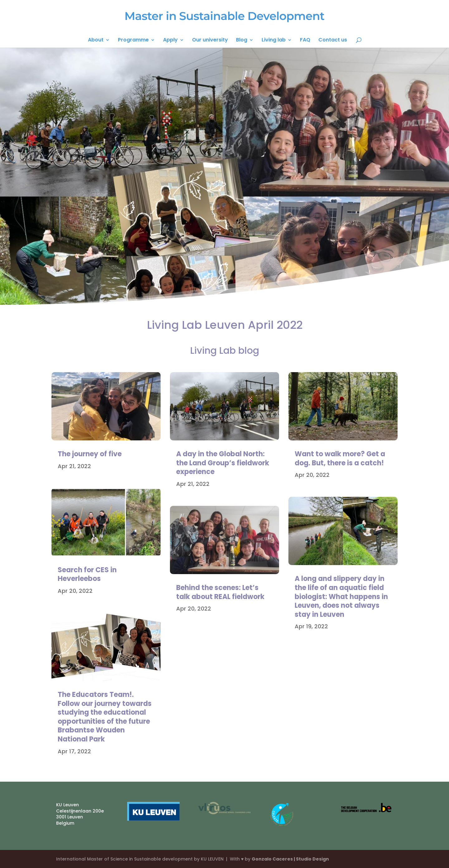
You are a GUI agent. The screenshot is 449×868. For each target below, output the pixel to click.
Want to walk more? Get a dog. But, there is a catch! (340, 458)
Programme (133, 41)
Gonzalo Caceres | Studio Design (290, 859)
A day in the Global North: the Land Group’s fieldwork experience (223, 463)
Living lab (274, 41)
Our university (210, 41)
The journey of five (90, 454)
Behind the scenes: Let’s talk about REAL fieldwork (220, 592)
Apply (170, 41)
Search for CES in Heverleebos (87, 574)
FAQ (305, 41)
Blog (242, 41)
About (96, 41)
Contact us (333, 41)
